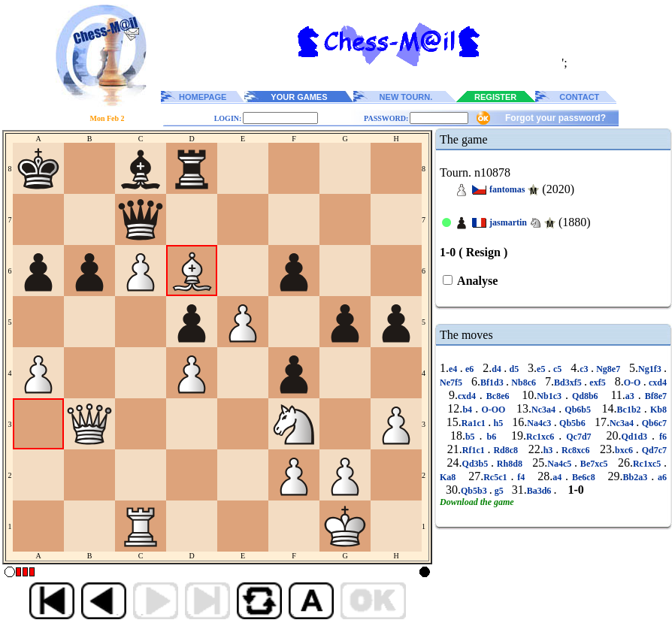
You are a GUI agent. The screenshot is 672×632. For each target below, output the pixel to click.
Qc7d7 (578, 437)
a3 (632, 396)
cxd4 (657, 383)
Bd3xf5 (569, 383)
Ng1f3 (651, 369)
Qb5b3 (475, 491)
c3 (585, 369)
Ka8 (450, 477)
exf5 (598, 383)
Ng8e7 (608, 369)
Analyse (476, 281)
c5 (558, 369)
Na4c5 (561, 464)
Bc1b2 (631, 410)
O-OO (493, 410)
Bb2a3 (637, 477)
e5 (542, 369)
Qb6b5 (578, 410)
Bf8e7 (654, 396)
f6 (661, 437)
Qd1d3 (636, 437)
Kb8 (657, 410)
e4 (454, 369)
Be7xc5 (594, 464)
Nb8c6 (524, 383)
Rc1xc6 (542, 437)
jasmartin (508, 222)
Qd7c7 (653, 450)
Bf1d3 (493, 383)
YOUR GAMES (299, 97)
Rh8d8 (510, 464)
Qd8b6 (585, 396)
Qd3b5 (477, 464)
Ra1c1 (475, 423)
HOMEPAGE (203, 97)
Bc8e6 (498, 396)
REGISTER (495, 97)
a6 (660, 477)
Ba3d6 (540, 491)
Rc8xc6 (575, 450)
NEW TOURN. (406, 97)
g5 (499, 491)
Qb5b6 (572, 423)
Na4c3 (540, 423)
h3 (550, 450)
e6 (470, 369)
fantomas (507, 189)
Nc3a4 (545, 410)
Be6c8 (584, 477)
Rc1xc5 (648, 464)
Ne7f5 (452, 383)
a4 (559, 477)
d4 (498, 369)
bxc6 (625, 450)
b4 (469, 410)
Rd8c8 (506, 450)
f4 (521, 477)
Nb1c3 (551, 396)
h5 (498, 423)
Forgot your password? (555, 118)
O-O (634, 383)
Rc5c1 (497, 477)
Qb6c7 (653, 423)
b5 (472, 437)
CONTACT (579, 97)
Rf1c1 (475, 450)
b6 (492, 437)
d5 (514, 369)
